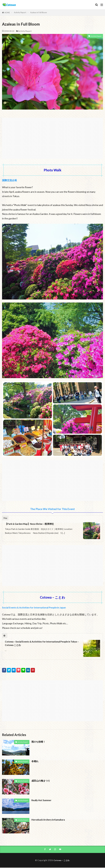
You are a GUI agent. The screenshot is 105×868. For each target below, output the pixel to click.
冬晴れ (35, 761)
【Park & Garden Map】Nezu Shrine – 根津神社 (30, 524)
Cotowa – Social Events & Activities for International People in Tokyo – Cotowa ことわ (43, 643)
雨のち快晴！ (39, 742)
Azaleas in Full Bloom (39, 12)
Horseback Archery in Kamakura (49, 820)
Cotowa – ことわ (62, 861)
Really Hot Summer (42, 800)
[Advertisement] (52, 137)
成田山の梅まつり (41, 781)
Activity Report (20, 12)
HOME (7, 13)
